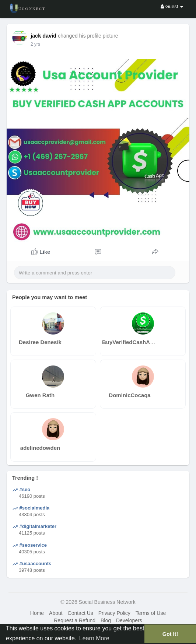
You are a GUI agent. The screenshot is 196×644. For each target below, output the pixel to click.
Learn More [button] (94, 638)
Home (37, 613)
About (56, 613)
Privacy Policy (114, 613)
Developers (129, 620)
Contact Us (80, 613)
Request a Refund (75, 620)
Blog (106, 620)
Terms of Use (151, 613)
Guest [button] (172, 6)
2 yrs (35, 44)
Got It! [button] (170, 634)
